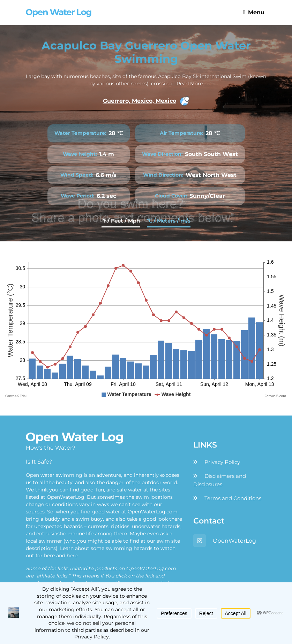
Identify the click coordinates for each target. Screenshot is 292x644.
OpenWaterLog (234, 541)
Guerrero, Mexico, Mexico (146, 101)
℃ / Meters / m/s (169, 221)
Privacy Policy (222, 462)
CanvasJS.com (275, 396)
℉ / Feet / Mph (121, 221)
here (49, 556)
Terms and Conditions (233, 498)
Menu (254, 12)
